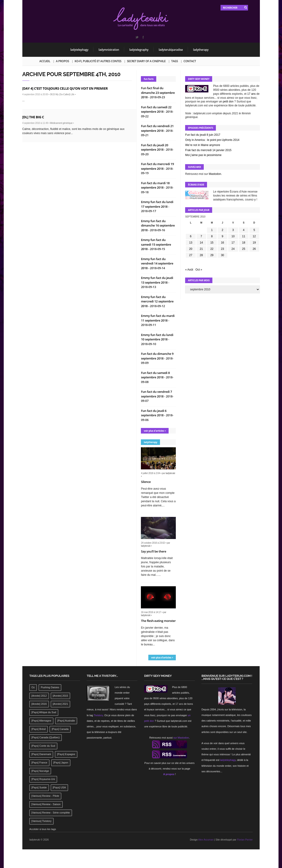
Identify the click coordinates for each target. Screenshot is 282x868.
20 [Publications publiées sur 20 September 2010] (191, 249)
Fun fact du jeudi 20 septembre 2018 (155, 147)
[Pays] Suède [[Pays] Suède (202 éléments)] (39, 787)
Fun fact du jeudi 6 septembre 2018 (154, 413)
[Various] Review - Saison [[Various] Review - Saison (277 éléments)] (46, 804)
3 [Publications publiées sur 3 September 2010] (233, 230)
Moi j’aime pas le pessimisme (203, 155)
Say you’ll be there (153, 551)
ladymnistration (109, 50)
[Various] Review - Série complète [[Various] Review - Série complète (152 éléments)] (51, 813)
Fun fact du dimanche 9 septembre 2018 (157, 356)
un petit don (226, 102)
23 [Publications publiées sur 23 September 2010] (223, 249)
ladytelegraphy (139, 50)
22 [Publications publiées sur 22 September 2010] (212, 249)
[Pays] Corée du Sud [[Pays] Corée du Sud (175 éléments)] (43, 746)
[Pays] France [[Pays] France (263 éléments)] (39, 763)
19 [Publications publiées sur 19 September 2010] (254, 243)
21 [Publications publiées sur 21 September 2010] (201, 249)
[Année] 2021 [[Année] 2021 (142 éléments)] (60, 704)
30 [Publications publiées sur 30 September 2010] (223, 255)
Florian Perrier (245, 840)
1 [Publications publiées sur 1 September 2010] (212, 230)
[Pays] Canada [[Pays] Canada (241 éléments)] (60, 729)
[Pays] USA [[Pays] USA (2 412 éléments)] (59, 787)
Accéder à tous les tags (43, 829)
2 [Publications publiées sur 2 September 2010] (223, 230)
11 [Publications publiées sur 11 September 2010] (244, 236)
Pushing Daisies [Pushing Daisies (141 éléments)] (50, 687)
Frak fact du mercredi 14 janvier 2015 (208, 150)
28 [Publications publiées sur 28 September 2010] (201, 255)
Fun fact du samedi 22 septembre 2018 (156, 109)
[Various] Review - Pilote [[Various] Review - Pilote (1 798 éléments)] (45, 796)
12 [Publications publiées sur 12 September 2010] (254, 236)
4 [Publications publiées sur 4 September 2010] (244, 230)
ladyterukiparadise (171, 50)
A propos (63, 61)
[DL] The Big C (33, 117)
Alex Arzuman (206, 840)
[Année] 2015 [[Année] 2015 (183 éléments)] (60, 696)
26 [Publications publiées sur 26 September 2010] (254, 249)
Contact (190, 61)
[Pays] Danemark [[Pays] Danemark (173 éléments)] (41, 754)
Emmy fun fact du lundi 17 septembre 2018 (157, 204)
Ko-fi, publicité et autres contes (98, 61)
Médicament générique (61, 123)
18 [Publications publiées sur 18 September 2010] (244, 243)
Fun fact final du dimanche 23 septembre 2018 (158, 93)
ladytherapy (201, 50)
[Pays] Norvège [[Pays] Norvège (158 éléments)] (40, 771)
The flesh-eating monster (158, 621)
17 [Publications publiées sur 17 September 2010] (233, 243)
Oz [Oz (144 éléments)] (33, 687)
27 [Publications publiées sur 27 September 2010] (191, 255)
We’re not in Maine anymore (203, 145)
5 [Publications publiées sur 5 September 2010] (254, 230)
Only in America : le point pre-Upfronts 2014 (212, 140)
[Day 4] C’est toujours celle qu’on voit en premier (65, 88)
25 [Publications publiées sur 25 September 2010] (244, 249)
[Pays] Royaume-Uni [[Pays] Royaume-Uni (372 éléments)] (43, 779)
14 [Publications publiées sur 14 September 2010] (201, 243)
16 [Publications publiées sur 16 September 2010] (223, 243)
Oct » (199, 270)
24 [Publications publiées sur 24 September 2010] (233, 249)
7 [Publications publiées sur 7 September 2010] (201, 236)
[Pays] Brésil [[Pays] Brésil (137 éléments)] (39, 729)
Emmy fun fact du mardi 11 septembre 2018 (158, 318)
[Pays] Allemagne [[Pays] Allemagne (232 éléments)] (41, 721)
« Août (189, 270)
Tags (175, 61)
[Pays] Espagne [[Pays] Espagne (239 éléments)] (66, 754)
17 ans (251, 94)
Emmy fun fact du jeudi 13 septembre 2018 (157, 280)
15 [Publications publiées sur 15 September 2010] (212, 243)
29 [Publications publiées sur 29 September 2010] (212, 255)
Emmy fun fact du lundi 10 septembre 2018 (157, 337)
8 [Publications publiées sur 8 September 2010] (212, 236)
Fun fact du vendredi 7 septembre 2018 (156, 394)
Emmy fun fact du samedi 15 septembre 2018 (156, 244)
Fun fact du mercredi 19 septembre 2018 (157, 166)
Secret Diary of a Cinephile (146, 61)
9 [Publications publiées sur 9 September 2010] (223, 236)
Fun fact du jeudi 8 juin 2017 (203, 135)
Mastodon (215, 174)
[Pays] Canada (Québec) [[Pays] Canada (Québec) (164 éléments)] (46, 737)
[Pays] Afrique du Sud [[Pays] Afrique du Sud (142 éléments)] (44, 712)
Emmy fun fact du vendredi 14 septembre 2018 (157, 263)
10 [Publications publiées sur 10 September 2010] (233, 236)
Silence (146, 482)
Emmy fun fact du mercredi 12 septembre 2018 (157, 301)
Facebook (143, 37)
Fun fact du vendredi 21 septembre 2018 (157, 128)
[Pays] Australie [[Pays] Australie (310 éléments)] (66, 721)
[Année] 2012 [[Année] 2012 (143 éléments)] (39, 696)
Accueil (45, 61)
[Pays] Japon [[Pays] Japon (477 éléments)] (61, 763)
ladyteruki (170, 473)
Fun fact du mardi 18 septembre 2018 (155, 185)
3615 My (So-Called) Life (62, 94)
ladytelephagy (79, 50)
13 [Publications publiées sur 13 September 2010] (191, 243)
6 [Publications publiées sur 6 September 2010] (191, 236)
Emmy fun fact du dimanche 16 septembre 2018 (158, 225)
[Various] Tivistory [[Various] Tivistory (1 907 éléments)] (41, 821)
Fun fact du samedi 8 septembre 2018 (155, 375)
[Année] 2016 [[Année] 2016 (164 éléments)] (39, 704)
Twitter (137, 37)
